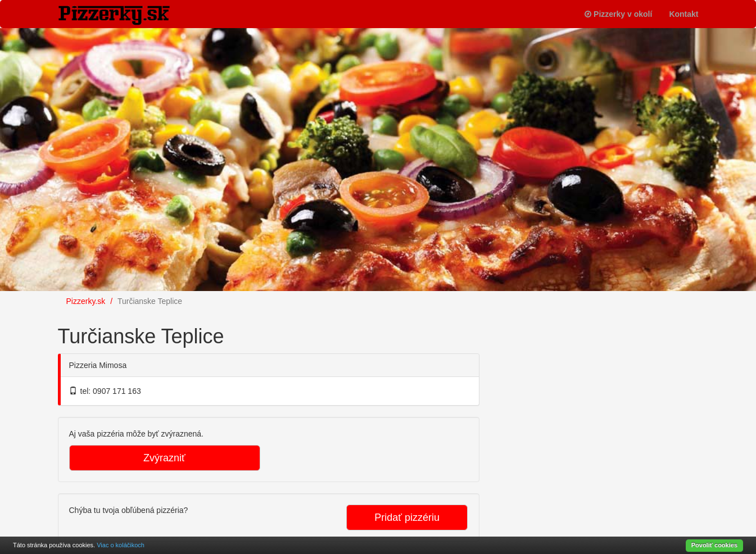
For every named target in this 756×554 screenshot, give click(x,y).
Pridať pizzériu (407, 517)
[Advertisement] (581, 384)
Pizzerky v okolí (618, 14)
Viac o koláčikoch (121, 545)
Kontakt (683, 14)
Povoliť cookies (714, 545)
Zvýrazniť (164, 458)
